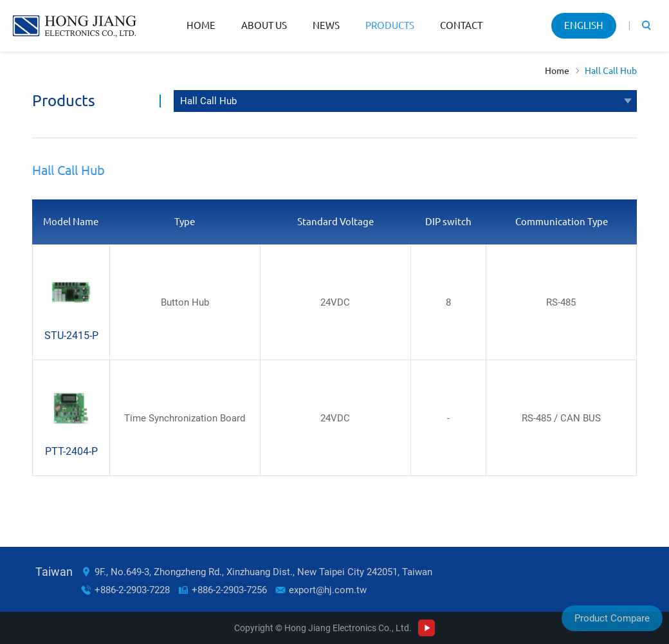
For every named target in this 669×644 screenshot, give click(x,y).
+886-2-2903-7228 (132, 590)
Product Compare (612, 618)
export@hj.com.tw (328, 590)
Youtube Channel (426, 628)
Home (201, 25)
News (326, 25)
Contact (461, 25)
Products (390, 25)
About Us (264, 25)
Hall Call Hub (611, 71)
